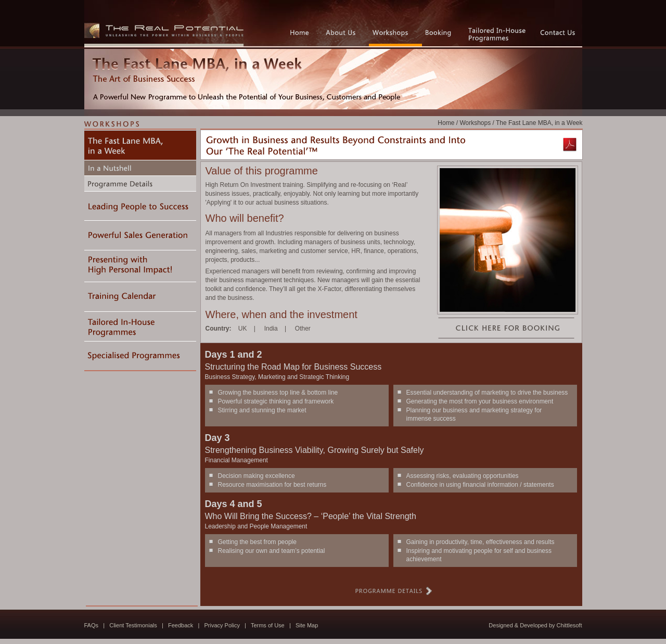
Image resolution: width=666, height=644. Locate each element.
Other (303, 329)
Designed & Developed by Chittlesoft (535, 625)
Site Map (307, 625)
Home (446, 123)
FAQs (92, 625)
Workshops (475, 123)
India (271, 329)
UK (243, 329)
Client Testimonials (133, 625)
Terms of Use (268, 625)
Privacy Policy (222, 625)
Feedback (181, 625)
